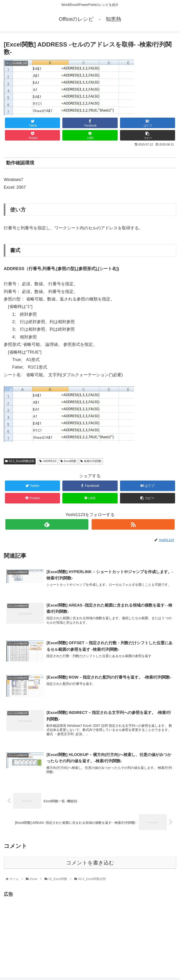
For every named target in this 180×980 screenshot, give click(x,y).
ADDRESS (48, 461)
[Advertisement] (43, 931)
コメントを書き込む (90, 863)
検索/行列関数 (91, 461)
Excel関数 (68, 461)
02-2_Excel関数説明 (20, 461)
